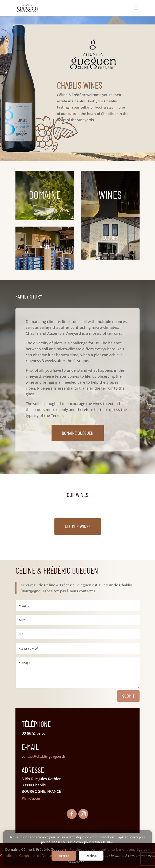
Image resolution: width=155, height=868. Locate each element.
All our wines (78, 526)
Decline (91, 856)
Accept (64, 856)
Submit (128, 696)
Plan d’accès (31, 798)
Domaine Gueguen (78, 433)
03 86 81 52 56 (33, 733)
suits (72, 114)
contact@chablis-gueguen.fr (44, 756)
